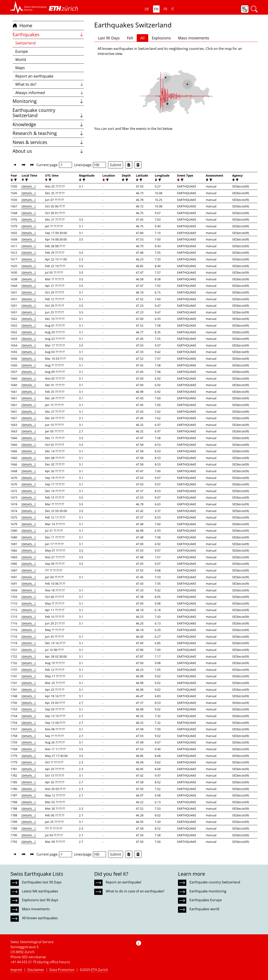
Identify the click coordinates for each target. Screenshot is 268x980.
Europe (22, 51)
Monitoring (48, 101)
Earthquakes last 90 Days (42, 882)
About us (48, 151)
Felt (130, 38)
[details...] (29, 186)
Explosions (161, 38)
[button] (29, 7)
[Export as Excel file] (129, 165)
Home (22, 25)
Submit (116, 165)
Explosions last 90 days (40, 900)
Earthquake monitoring (208, 891)
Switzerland (25, 43)
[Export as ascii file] (138, 165)
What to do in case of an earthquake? (135, 891)
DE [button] (147, 9)
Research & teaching (48, 133)
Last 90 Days (109, 38)
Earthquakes (48, 34)
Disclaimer (36, 970)
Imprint (16, 970)
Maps (20, 68)
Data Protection (62, 970)
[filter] (15, 180)
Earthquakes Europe (206, 900)
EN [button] (156, 9)
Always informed (50, 93)
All (142, 38)
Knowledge (48, 124)
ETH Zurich (99, 970)
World (21, 59)
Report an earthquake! (124, 882)
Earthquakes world (204, 909)
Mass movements (194, 38)
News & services (48, 142)
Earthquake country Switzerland (48, 113)
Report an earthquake (34, 76)
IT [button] (173, 9)
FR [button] (165, 9)
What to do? (50, 84)
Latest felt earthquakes (40, 891)
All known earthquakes (40, 918)
